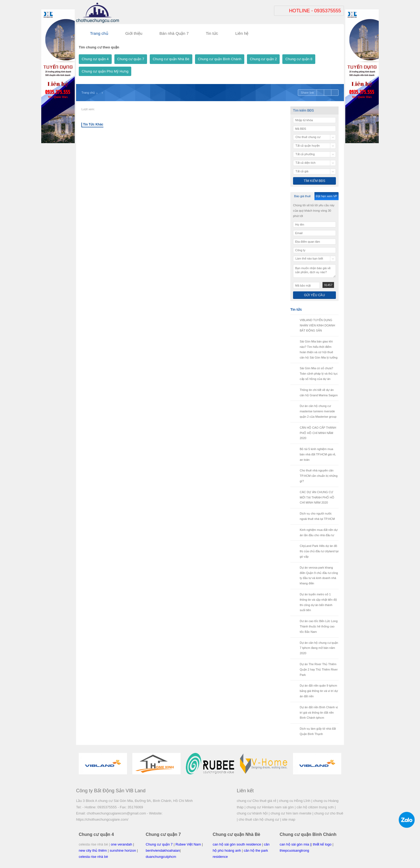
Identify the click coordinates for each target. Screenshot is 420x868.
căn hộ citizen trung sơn (315, 807)
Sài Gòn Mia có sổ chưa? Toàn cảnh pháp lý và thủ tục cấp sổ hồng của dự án (319, 374)
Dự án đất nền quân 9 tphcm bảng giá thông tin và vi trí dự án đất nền (319, 691)
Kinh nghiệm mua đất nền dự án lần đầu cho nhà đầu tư (319, 532)
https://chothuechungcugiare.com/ (102, 819)
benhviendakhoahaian (163, 850)
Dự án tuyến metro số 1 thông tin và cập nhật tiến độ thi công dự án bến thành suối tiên (318, 602)
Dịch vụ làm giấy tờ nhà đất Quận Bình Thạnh (318, 731)
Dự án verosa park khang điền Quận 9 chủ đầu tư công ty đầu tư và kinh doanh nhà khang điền (319, 575)
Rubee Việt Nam (188, 844)
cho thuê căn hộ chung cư (259, 819)
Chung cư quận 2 (263, 59)
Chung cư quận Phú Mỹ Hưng (105, 71)
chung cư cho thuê (329, 813)
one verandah (122, 844)
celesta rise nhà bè (93, 857)
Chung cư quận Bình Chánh (220, 59)
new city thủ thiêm (93, 850)
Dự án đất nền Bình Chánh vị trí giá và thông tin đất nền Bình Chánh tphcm (319, 713)
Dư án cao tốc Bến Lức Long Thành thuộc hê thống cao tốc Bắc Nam (319, 626)
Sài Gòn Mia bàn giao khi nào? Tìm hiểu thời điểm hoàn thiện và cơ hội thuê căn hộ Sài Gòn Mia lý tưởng (319, 349)
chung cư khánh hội (252, 813)
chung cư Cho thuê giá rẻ (256, 801)
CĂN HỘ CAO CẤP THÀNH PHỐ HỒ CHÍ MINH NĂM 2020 (318, 433)
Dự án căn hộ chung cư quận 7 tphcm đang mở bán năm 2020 (319, 648)
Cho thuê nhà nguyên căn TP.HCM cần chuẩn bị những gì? (319, 476)
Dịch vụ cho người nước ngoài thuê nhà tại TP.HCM (317, 516)
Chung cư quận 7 (131, 59)
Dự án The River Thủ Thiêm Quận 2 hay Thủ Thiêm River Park (319, 669)
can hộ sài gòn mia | (295, 844)
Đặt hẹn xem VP (327, 196)
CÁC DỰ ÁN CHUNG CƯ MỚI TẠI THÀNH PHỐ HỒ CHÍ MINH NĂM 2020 (317, 497)
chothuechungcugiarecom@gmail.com (116, 813)
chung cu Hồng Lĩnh (295, 801)
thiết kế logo (322, 844)
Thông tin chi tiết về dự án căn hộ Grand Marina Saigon (319, 393)
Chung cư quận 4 (95, 59)
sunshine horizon (123, 850)
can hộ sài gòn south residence (237, 844)
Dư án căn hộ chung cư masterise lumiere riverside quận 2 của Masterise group (318, 411)
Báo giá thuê (302, 196)
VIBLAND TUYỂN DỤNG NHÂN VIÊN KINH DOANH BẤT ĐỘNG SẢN (317, 325)
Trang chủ (88, 93)
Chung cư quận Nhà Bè (171, 59)
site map (289, 819)
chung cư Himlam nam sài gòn (270, 807)
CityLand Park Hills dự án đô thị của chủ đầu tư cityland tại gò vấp (319, 551)
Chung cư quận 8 (299, 59)
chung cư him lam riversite (291, 813)
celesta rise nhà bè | (94, 844)
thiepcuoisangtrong (294, 850)
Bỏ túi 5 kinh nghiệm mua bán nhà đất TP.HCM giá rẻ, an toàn (318, 454)
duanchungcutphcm (161, 857)
